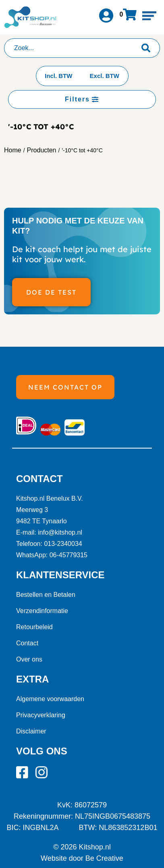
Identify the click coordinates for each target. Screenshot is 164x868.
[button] (149, 16)
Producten (42, 150)
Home (13, 150)
